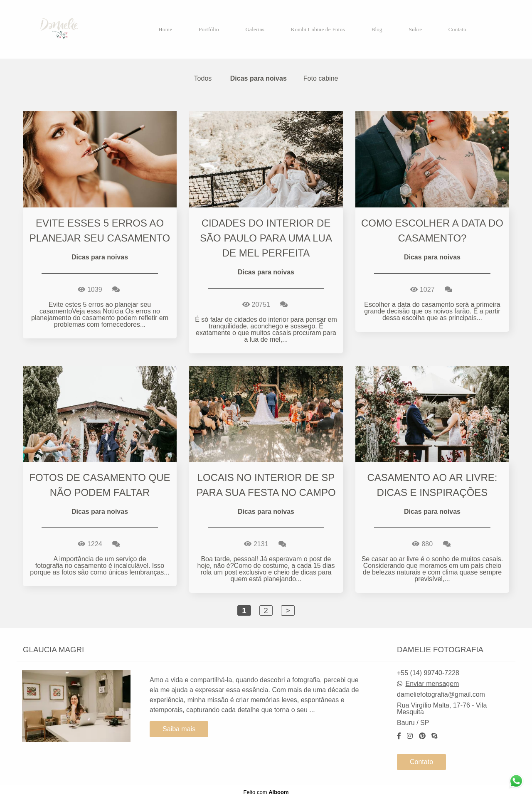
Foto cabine (321, 79)
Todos (203, 79)
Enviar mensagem (432, 684)
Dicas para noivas (259, 79)
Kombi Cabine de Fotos (318, 29)
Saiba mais (179, 729)
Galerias (255, 29)
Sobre (415, 29)
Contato (457, 29)
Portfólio (209, 29)
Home (165, 29)
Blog (377, 29)
